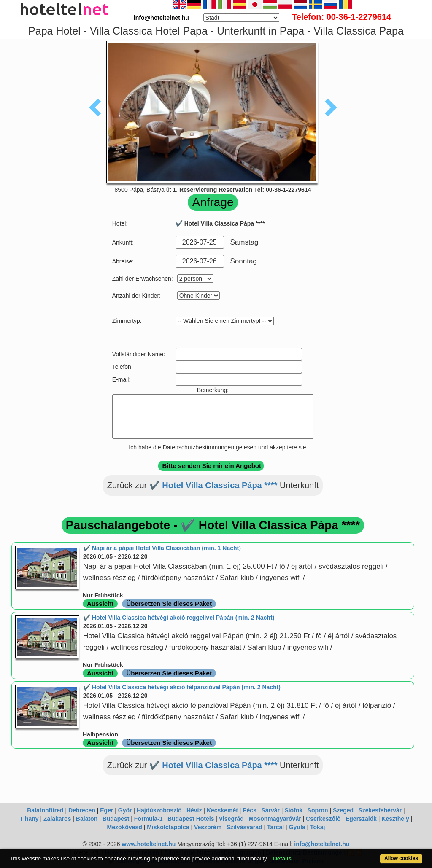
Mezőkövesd (124, 827)
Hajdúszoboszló (159, 810)
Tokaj (318, 827)
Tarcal (275, 827)
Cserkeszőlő (323, 819)
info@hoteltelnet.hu (322, 844)
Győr (125, 810)
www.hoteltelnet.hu (148, 844)
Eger (107, 810)
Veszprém (208, 827)
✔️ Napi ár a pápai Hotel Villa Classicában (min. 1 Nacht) (162, 548)
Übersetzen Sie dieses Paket (169, 603)
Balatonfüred (45, 810)
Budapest (116, 819)
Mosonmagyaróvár (275, 819)
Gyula (297, 827)
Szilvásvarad (244, 827)
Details (282, 859)
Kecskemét (222, 810)
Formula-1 (148, 819)
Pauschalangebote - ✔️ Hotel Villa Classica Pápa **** (213, 525)
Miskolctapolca (168, 827)
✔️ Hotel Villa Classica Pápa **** (213, 485)
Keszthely (395, 819)
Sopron (318, 810)
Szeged (343, 810)
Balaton (87, 819)
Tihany (29, 819)
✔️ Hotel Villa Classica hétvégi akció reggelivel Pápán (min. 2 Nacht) (179, 618)
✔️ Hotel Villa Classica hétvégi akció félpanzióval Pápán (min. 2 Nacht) (182, 687)
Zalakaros (57, 819)
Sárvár (270, 810)
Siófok (293, 810)
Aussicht (100, 603)
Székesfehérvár (380, 810)
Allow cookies (401, 858)
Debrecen (82, 810)
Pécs (250, 810)
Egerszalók (361, 819)
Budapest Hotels (191, 819)
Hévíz (194, 810)
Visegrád (231, 819)
